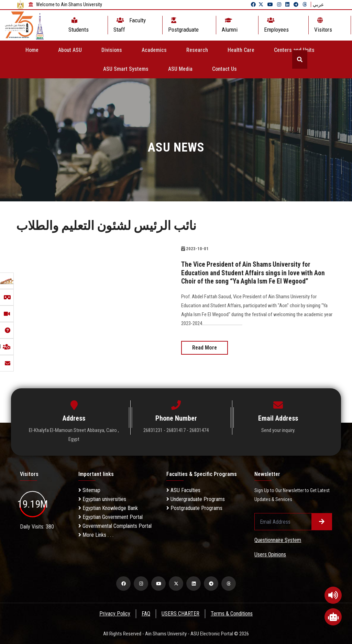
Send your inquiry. (278, 430)
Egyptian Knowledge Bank (108, 508)
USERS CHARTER (181, 613)
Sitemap (89, 490)
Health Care (241, 50)
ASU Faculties (183, 490)
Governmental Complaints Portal (115, 526)
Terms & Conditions (232, 613)
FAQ (146, 613)
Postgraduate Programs (194, 508)
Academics (154, 50)
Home (32, 50)
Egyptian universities (102, 499)
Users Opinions (270, 554)
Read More (205, 347)
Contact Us (224, 69)
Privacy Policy (114, 613)
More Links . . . (96, 535)
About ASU (70, 50)
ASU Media (180, 69)
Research (197, 50)
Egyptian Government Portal (111, 517)
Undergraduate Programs (196, 499)
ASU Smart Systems (126, 69)
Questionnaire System (278, 540)
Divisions (112, 50)
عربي (318, 4)
